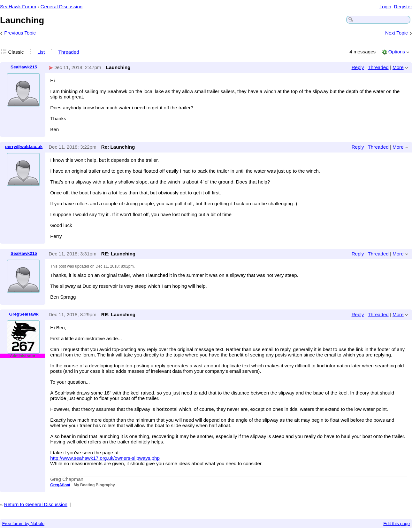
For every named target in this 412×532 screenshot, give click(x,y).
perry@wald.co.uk (24, 147)
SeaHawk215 (24, 67)
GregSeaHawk (24, 314)
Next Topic (397, 33)
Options (397, 52)
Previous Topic (20, 33)
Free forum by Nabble (23, 524)
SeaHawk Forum (18, 7)
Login (385, 7)
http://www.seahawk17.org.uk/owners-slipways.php (105, 458)
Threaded (69, 52)
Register (403, 7)
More (398, 67)
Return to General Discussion (36, 504)
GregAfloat (60, 485)
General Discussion (62, 7)
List (41, 52)
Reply (358, 67)
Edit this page (397, 524)
